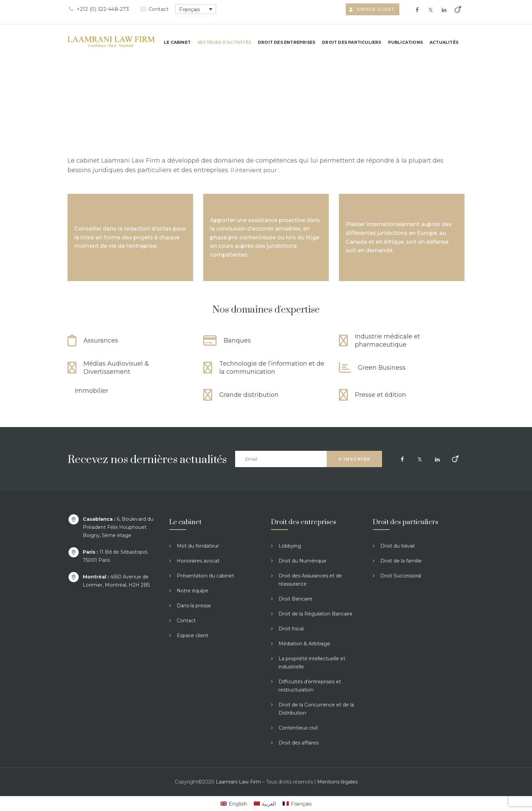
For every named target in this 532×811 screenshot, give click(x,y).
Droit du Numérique (302, 561)
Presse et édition (381, 395)
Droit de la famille (401, 561)
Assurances (101, 340)
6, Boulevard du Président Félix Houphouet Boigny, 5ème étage (118, 527)
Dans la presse (194, 606)
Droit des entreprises (287, 42)
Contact (154, 9)
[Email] (281, 459)
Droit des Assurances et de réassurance (310, 580)
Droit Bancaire (296, 599)
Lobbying (290, 546)
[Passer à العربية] (265, 804)
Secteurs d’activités (224, 42)
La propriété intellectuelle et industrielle (312, 663)
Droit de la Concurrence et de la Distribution (316, 709)
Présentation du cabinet (205, 576)
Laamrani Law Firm (238, 782)
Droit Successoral (401, 576)
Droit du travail (397, 546)
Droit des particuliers (351, 42)
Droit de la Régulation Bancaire (316, 614)
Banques (237, 340)
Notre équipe (193, 591)
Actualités (444, 42)
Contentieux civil (298, 728)
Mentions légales (337, 782)
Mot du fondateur (198, 546)
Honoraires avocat (198, 561)
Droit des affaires (299, 743)
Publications (405, 42)
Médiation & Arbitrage (304, 644)
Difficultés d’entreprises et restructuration (310, 686)
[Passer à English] (234, 804)
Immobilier (91, 391)
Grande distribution (249, 395)
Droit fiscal (291, 629)
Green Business (382, 368)
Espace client (373, 9)
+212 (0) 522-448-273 (98, 9)
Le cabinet (177, 42)
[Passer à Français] (297, 804)
